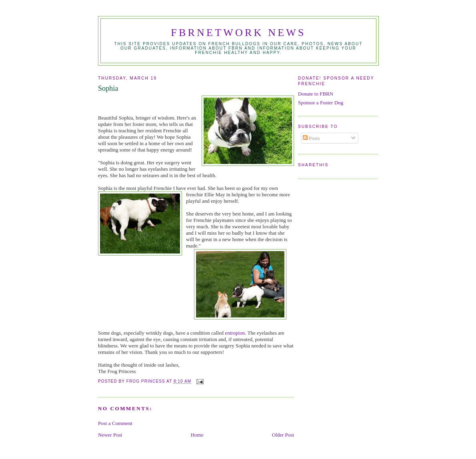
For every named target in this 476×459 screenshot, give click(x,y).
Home (197, 435)
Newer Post (110, 435)
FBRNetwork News (238, 33)
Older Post (283, 435)
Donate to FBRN (316, 94)
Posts (311, 138)
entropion (235, 333)
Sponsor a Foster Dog (321, 103)
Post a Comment (115, 423)
